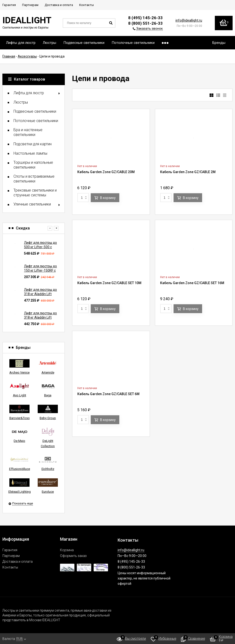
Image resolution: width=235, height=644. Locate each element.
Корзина (67, 550)
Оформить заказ (73, 556)
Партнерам (11, 556)
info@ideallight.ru (189, 20)
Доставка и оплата (18, 562)
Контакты (10, 567)
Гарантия (10, 550)
